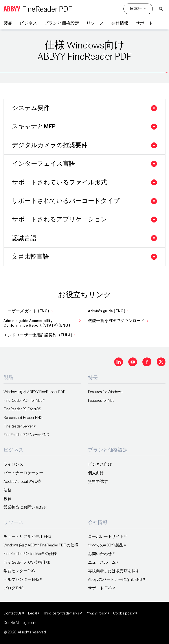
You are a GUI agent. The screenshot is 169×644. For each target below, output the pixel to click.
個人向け (96, 473)
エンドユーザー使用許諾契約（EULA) (40, 335)
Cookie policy (124, 613)
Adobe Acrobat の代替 (22, 482)
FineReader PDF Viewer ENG (26, 435)
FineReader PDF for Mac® (24, 401)
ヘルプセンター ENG (21, 580)
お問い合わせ (100, 554)
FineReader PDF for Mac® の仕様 (30, 554)
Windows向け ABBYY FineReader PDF (34, 392)
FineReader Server (18, 426)
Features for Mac (101, 401)
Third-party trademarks (61, 613)
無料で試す (98, 482)
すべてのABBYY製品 (106, 545)
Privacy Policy (96, 613)
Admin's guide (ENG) (108, 311)
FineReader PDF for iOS (22, 409)
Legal (32, 613)
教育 (7, 499)
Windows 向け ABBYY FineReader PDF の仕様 (41, 545)
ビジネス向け (100, 464)
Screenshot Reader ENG (23, 418)
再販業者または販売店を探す (114, 571)
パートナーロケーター (23, 473)
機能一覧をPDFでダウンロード (118, 321)
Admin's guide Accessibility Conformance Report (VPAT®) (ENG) (42, 323)
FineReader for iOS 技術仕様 (27, 562)
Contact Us (13, 613)
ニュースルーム (102, 562)
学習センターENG (19, 571)
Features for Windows (105, 392)
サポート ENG (100, 588)
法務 (7, 490)
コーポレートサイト (106, 537)
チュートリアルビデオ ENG (27, 537)
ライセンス (13, 464)
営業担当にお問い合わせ (25, 507)
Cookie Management (20, 623)
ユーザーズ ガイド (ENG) (28, 311)
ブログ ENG (14, 588)
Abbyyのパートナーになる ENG (115, 580)
